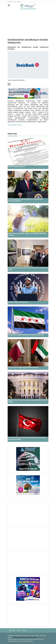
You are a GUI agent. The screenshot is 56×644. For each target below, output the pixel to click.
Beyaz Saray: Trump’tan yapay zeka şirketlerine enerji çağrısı (28, 401)
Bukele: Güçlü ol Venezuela (18, 302)
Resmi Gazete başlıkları (17, 166)
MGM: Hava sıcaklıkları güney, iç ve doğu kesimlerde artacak (27, 234)
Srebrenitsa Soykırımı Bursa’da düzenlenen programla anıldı (28, 269)
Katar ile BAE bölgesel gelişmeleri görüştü (23, 367)
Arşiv (15, 2)
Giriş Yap (10, 2)
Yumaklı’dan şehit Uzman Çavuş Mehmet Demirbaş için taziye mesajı (27, 438)
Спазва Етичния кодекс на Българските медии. (25, 637)
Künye (19, 2)
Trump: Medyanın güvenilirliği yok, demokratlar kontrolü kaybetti (25, 200)
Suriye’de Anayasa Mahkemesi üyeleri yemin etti (26, 335)
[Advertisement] (28, 24)
